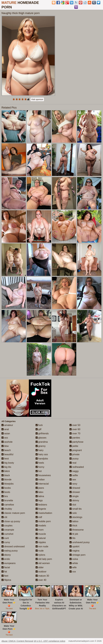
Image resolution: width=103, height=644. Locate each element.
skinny (74, 500)
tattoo (74, 521)
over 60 (75, 429)
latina (40, 496)
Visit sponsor (37, 99)
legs (39, 500)
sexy (73, 484)
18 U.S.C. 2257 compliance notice (49, 641)
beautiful (7, 454)
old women (43, 563)
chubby (7, 509)
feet (5, 576)
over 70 (75, 433)
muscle (41, 534)
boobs (6, 488)
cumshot (7, 534)
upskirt (74, 546)
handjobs (42, 459)
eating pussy (10, 551)
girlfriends (42, 433)
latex (39, 492)
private (74, 454)
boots (6, 492)
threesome (77, 530)
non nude (42, 546)
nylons (40, 555)
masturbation (44, 513)
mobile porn (43, 521)
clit (4, 517)
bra (5, 496)
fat (4, 572)
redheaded (77, 467)
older (40, 567)
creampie (8, 530)
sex (73, 480)
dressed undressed (13, 546)
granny (41, 446)
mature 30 (42, 576)
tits (72, 538)
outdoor (41, 572)
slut (73, 505)
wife (73, 567)
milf (39, 517)
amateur (7, 425)
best (5, 459)
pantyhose (76, 442)
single (74, 496)
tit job (74, 534)
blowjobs (8, 484)
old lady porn (44, 559)
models (41, 526)
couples (7, 526)
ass (5, 438)
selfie (74, 475)
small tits (76, 509)
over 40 (41, 580)
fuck (39, 425)
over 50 (75, 425)
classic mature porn (13, 513)
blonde (7, 480)
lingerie (41, 509)
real (73, 463)
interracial (42, 484)
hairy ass (42, 454)
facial (6, 567)
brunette (7, 500)
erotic (6, 559)
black (6, 475)
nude (40, 551)
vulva (74, 559)
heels (40, 463)
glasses (41, 438)
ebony (6, 555)
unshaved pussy (80, 542)
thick (73, 526)
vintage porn (78, 555)
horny (40, 467)
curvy (6, 542)
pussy (74, 459)
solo (73, 513)
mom (40, 530)
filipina (6, 580)
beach (6, 450)
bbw (5, 446)
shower (75, 492)
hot (39, 471)
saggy (74, 471)
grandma (42, 442)
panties (75, 438)
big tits (6, 467)
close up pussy (11, 521)
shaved (75, 488)
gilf (38, 429)
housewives (43, 475)
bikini (6, 471)
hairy (40, 450)
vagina (74, 551)
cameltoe (8, 505)
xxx (73, 572)
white (74, 563)
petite (74, 446)
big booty (8, 463)
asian (6, 433)
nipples (41, 542)
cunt (5, 538)
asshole (7, 442)
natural (41, 538)
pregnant (76, 450)
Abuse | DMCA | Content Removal (17, 641)
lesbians (41, 505)
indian (40, 480)
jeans (40, 488)
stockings (76, 517)
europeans (9, 563)
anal (5, 429)
